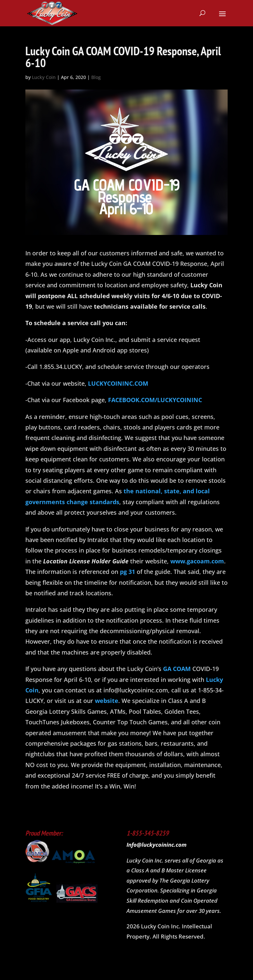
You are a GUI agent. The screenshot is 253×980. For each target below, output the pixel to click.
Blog (96, 77)
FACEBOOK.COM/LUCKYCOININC (155, 400)
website (107, 701)
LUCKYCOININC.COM (118, 383)
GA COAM (177, 669)
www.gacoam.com (197, 561)
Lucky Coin (44, 77)
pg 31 (127, 572)
